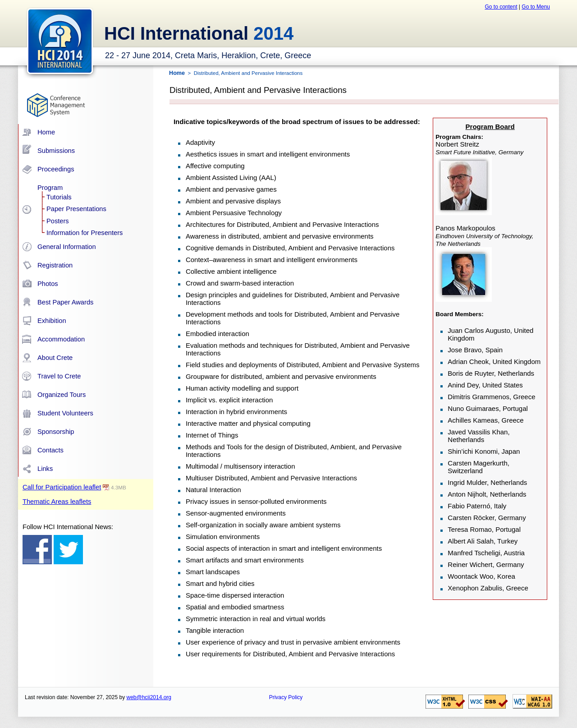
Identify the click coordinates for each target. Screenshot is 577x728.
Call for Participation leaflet (62, 487)
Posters (58, 221)
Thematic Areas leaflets (57, 502)
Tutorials (59, 197)
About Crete (55, 358)
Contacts (50, 450)
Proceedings (56, 169)
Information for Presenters (85, 233)
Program (50, 188)
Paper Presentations (76, 209)
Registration (55, 265)
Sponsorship (56, 432)
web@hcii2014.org (149, 697)
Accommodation (61, 339)
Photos (48, 284)
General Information (67, 247)
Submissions (56, 151)
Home (46, 132)
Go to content (501, 7)
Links (45, 469)
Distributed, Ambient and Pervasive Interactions (248, 73)
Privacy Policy (286, 697)
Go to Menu (536, 7)
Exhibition (52, 321)
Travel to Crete (59, 376)
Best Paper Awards (65, 302)
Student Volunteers (65, 413)
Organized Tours (62, 395)
